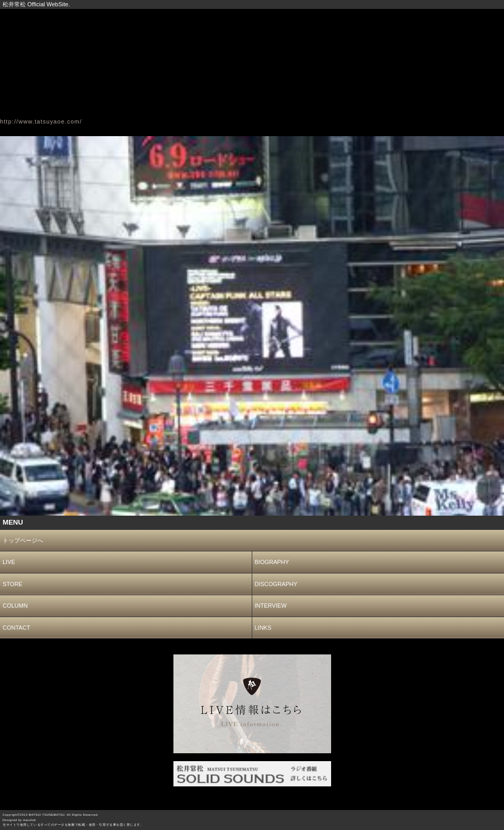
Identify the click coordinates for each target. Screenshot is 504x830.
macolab (30, 820)
